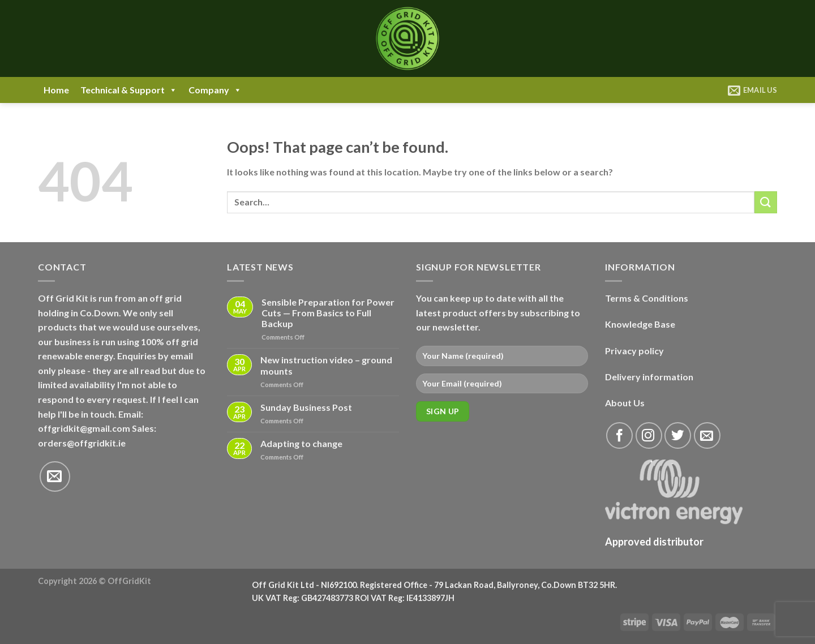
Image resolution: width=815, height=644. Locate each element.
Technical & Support (129, 90)
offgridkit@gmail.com (84, 428)
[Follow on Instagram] (649, 435)
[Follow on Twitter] (678, 435)
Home (56, 90)
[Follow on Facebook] (619, 435)
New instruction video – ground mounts (326, 365)
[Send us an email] (55, 476)
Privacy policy (634, 351)
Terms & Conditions (647, 298)
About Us (625, 403)
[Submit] (766, 202)
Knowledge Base (640, 324)
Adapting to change (301, 443)
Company (215, 90)
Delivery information (649, 377)
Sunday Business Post (306, 407)
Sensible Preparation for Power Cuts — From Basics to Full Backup (328, 313)
